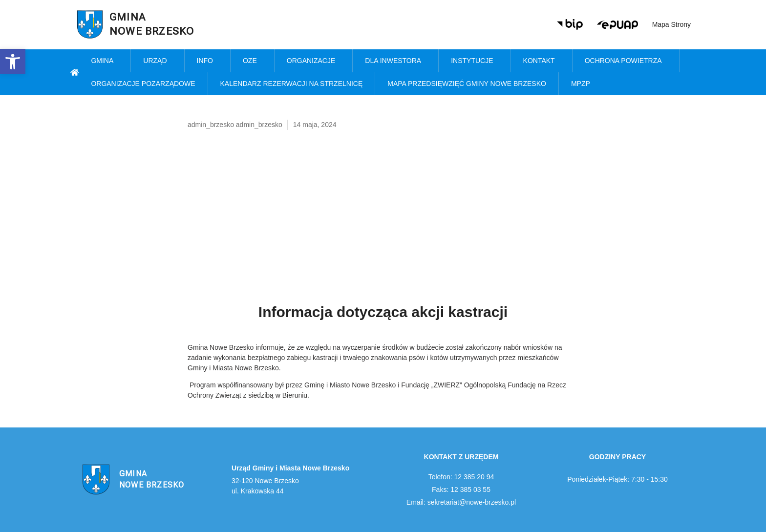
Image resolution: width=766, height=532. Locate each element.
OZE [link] (252, 61)
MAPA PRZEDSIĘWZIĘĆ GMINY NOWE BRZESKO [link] (467, 84)
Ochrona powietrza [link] (626, 61)
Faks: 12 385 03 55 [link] (461, 489)
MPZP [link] (583, 84)
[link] (13, 62)
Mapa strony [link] (671, 24)
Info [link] (207, 61)
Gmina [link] (105, 61)
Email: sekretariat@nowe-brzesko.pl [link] (461, 502)
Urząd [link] (157, 61)
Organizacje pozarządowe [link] (143, 84)
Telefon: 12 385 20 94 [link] (461, 477)
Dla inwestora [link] (395, 61)
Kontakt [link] (542, 61)
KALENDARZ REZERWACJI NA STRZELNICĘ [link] (292, 84)
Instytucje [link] (474, 61)
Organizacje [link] (314, 61)
